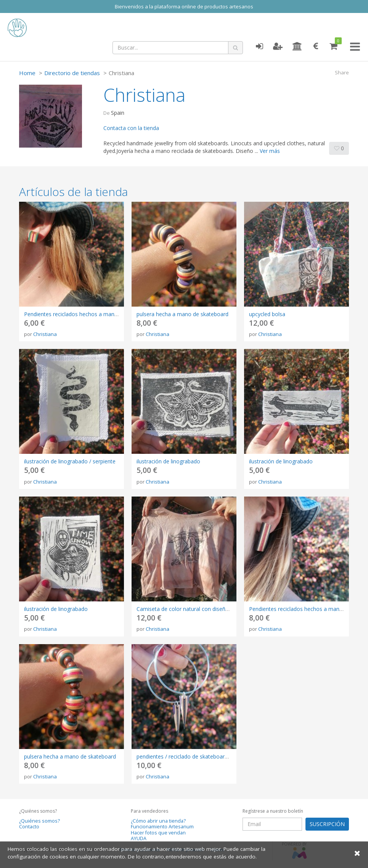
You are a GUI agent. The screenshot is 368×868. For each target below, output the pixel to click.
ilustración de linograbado (168, 461)
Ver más (270, 151)
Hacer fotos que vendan (158, 833)
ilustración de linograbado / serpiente (70, 461)
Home (27, 73)
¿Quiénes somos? (39, 821)
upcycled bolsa (267, 314)
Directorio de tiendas (72, 73)
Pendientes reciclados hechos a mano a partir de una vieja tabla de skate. (115, 314)
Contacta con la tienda (131, 128)
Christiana (45, 334)
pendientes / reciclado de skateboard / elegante (195, 756)
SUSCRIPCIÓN (327, 824)
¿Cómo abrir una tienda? (158, 821)
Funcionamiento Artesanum (162, 827)
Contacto (29, 827)
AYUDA (139, 838)
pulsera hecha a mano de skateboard (182, 314)
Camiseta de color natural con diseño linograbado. (199, 609)
